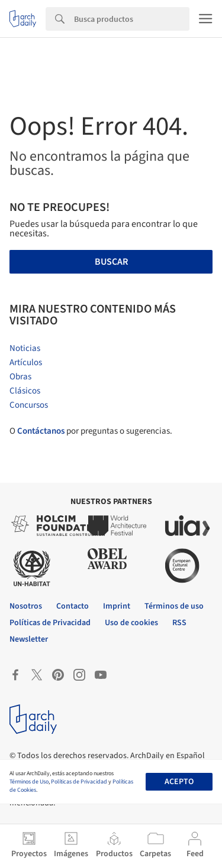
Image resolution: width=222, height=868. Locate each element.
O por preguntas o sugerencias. (91, 431)
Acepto (179, 782)
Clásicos (25, 391)
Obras (20, 377)
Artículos (26, 363)
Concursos (29, 405)
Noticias (25, 348)
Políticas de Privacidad (79, 782)
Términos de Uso (29, 782)
